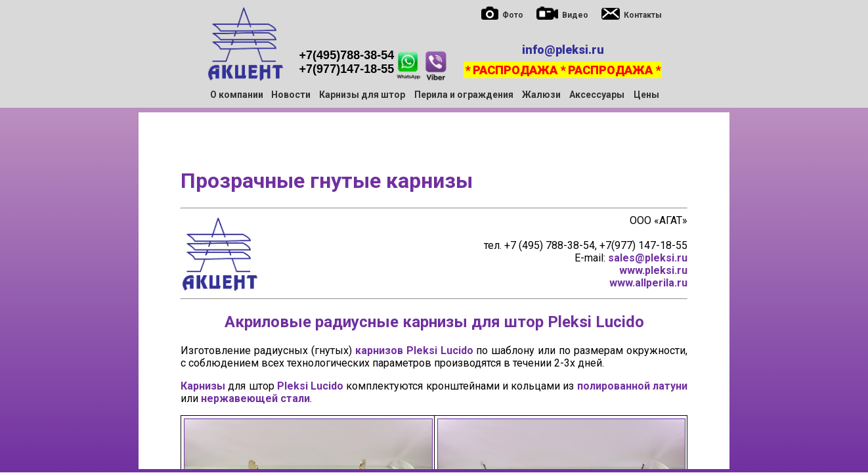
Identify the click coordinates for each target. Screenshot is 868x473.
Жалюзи (541, 95)
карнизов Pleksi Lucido (414, 350)
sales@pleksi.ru (648, 258)
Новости (291, 95)
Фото (513, 15)
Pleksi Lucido (596, 322)
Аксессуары (597, 95)
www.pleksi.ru (653, 270)
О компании (237, 95)
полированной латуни (632, 386)
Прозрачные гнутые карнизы (327, 181)
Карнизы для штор (362, 95)
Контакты (643, 15)
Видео (575, 15)
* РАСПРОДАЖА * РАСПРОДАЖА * (563, 70)
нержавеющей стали (255, 398)
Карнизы (203, 386)
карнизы (435, 322)
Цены (646, 95)
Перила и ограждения (464, 95)
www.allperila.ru (648, 283)
